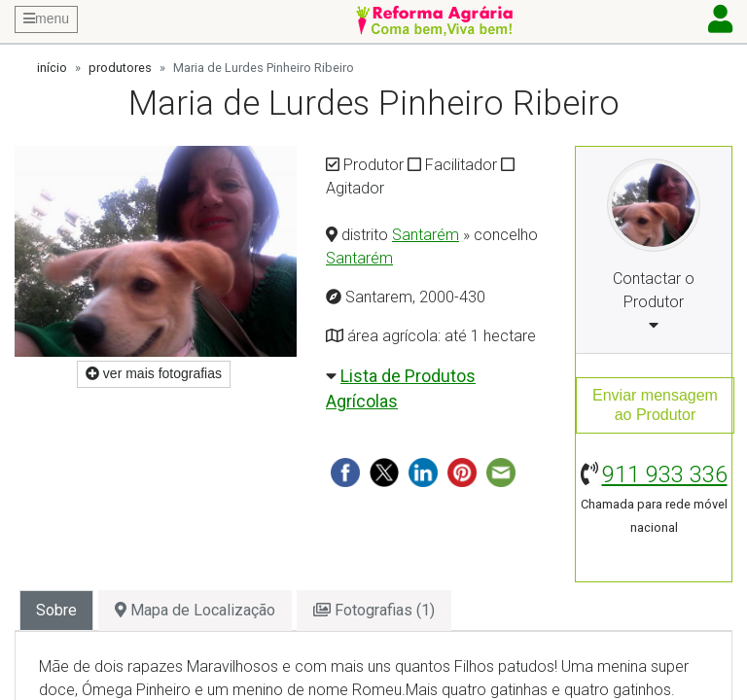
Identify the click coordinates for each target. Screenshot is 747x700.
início (52, 68)
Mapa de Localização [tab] (195, 610)
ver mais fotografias (154, 373)
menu (46, 18)
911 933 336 (665, 474)
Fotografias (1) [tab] (374, 610)
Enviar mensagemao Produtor (655, 405)
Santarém (426, 235)
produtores (120, 68)
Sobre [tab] (56, 610)
